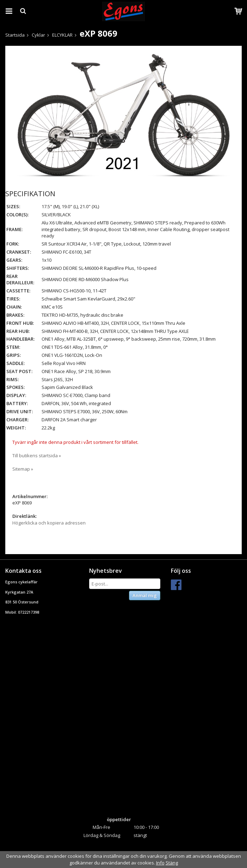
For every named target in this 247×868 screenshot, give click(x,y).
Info (160, 863)
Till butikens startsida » (37, 455)
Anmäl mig (145, 595)
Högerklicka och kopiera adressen (49, 523)
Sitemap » (23, 469)
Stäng (172, 863)
